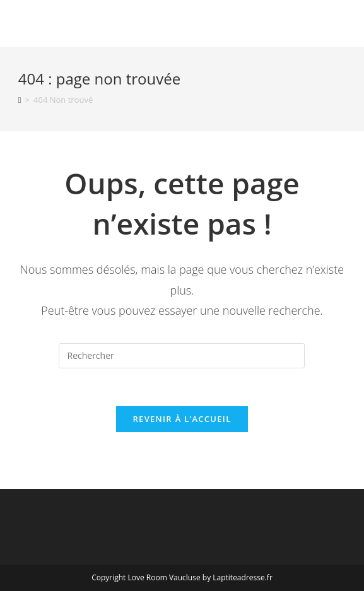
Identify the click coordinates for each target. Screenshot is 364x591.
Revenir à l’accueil (182, 419)
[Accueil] (20, 100)
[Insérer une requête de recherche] (182, 356)
